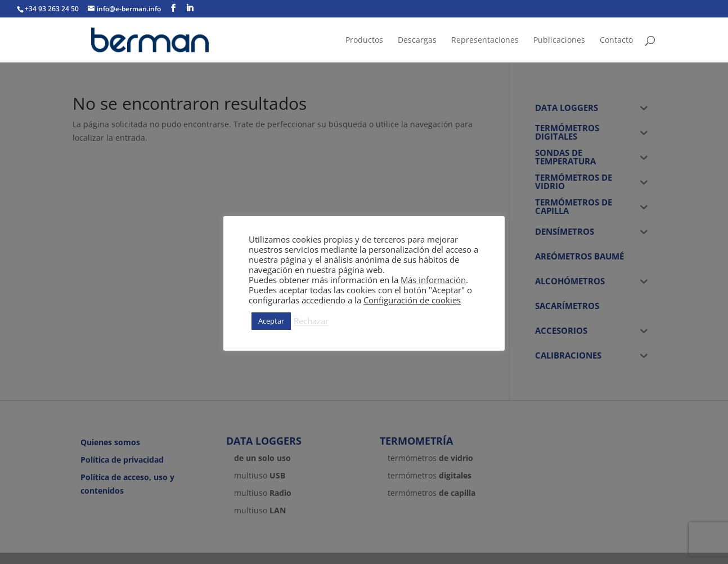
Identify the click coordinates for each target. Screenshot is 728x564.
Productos (364, 41)
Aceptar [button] (271, 321)
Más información (433, 280)
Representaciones (485, 41)
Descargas (417, 41)
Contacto (616, 41)
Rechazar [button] (311, 321)
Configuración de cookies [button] (412, 300)
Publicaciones (559, 41)
